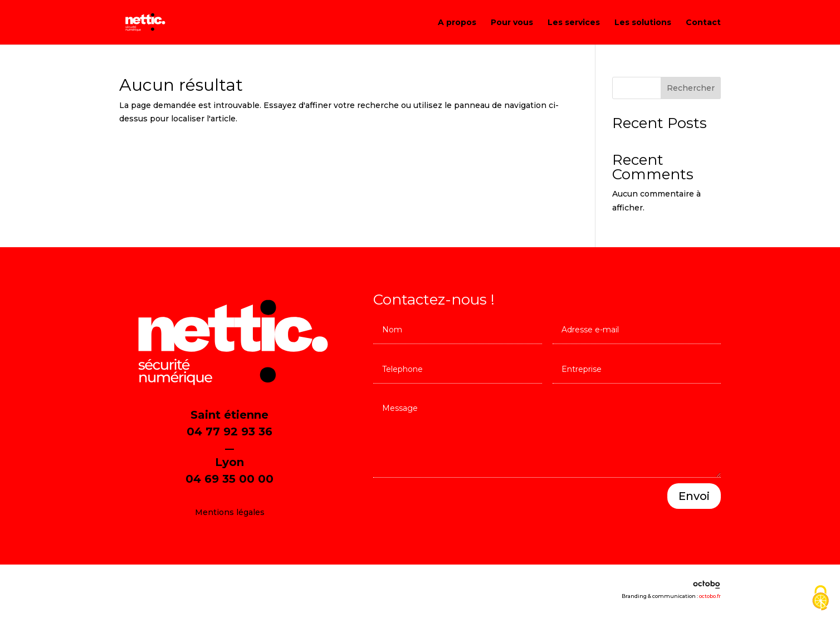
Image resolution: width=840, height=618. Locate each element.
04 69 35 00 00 (229, 479)
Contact (703, 23)
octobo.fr (710, 596)
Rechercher (691, 88)
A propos (457, 23)
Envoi (694, 496)
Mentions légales (230, 512)
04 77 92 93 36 (229, 431)
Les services (574, 23)
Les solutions (643, 23)
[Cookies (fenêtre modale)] (821, 599)
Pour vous (512, 23)
